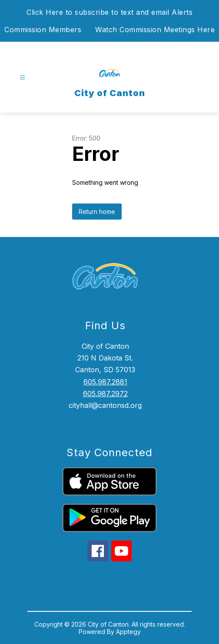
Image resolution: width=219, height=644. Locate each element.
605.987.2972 (105, 394)
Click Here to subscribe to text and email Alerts (109, 12)
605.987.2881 (105, 382)
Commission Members (43, 30)
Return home (97, 212)
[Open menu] (22, 78)
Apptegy (128, 632)
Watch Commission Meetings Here (155, 30)
